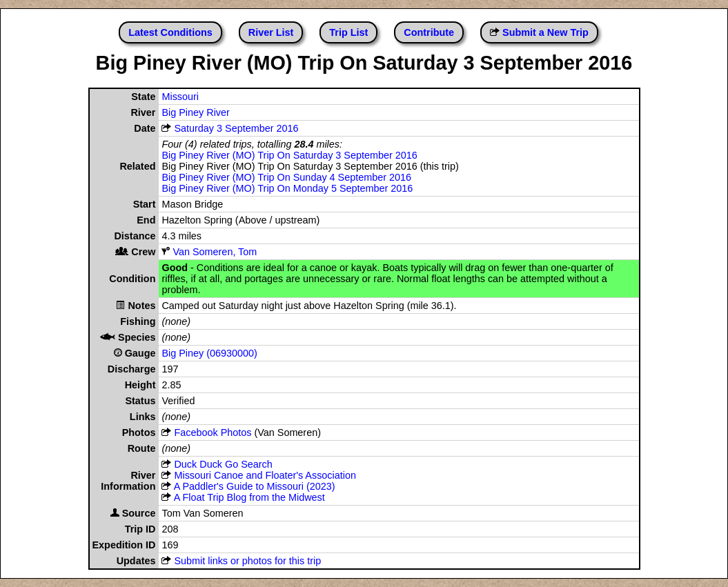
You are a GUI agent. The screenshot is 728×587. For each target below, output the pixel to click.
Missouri (180, 97)
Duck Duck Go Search (223, 464)
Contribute (429, 32)
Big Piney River (195, 112)
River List (271, 32)
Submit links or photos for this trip (247, 561)
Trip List (348, 32)
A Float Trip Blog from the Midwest (249, 497)
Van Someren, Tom (215, 252)
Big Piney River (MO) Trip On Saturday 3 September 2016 (289, 155)
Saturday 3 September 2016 (236, 128)
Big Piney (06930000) (209, 353)
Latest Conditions (170, 32)
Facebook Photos (213, 432)
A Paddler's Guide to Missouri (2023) (255, 486)
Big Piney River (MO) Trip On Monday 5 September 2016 (287, 188)
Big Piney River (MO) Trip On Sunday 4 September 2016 (286, 177)
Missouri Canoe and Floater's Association (265, 475)
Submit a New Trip (545, 32)
